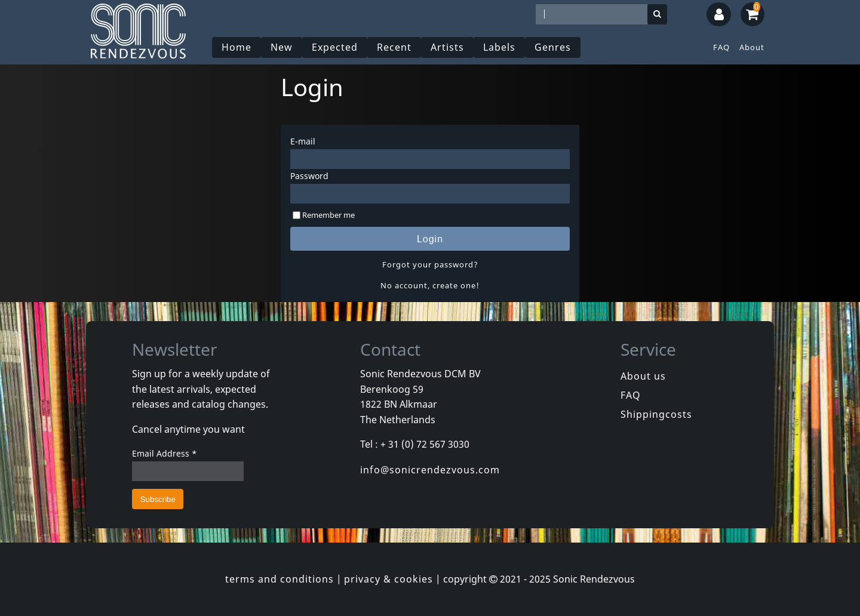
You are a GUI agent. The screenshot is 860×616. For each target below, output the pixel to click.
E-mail (303, 141)
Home (236, 47)
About (752, 47)
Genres (553, 47)
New (282, 47)
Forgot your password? (430, 264)
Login (430, 239)
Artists (447, 47)
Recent (394, 47)
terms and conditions (279, 579)
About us (643, 376)
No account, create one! (430, 285)
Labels (499, 47)
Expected (335, 47)
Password (309, 176)
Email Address (165, 453)
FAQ (721, 47)
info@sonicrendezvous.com (430, 470)
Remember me (328, 215)
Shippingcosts (656, 414)
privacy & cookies (388, 579)
